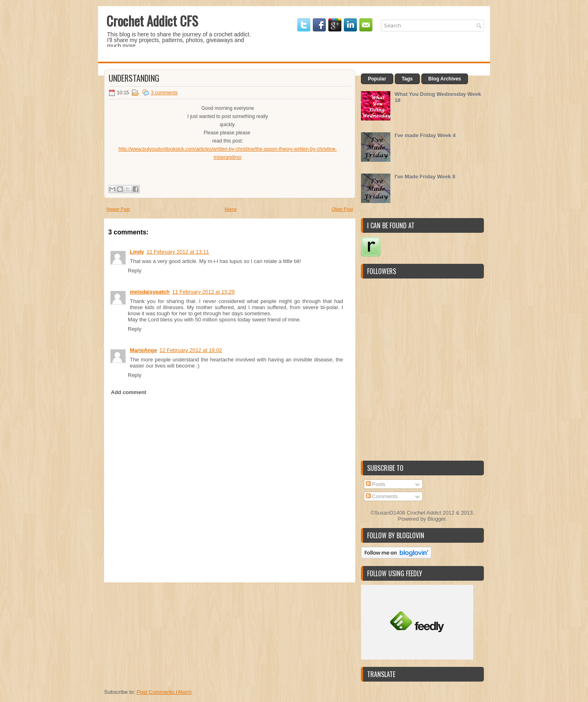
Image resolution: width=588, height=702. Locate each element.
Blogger (437, 519)
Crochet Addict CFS (152, 21)
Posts (376, 484)
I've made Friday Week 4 (425, 135)
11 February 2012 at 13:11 (178, 252)
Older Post (342, 209)
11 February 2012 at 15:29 (204, 292)
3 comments (164, 93)
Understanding (134, 78)
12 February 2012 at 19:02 (190, 350)
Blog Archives (445, 79)
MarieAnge (143, 350)
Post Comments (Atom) (164, 692)
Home (231, 209)
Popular (377, 79)
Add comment (129, 392)
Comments (382, 496)
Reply (135, 271)
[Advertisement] (165, 633)
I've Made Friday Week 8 (425, 177)
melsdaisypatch (150, 292)
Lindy (137, 252)
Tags (407, 79)
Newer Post (118, 209)
